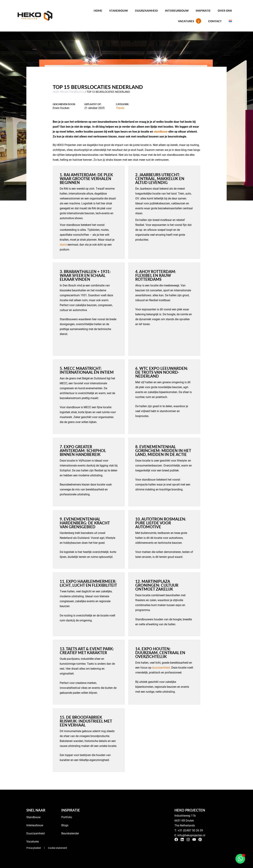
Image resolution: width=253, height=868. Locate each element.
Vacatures (190, 21)
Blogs (80, 92)
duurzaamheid (161, 667)
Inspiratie (203, 10)
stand (63, 244)
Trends (120, 108)
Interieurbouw (177, 10)
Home (98, 10)
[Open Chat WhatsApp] (240, 859)
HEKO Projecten (63, 92)
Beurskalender (70, 833)
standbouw (161, 131)
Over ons (225, 10)
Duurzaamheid (146, 10)
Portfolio (67, 817)
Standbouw (119, 10)
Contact (215, 21)
